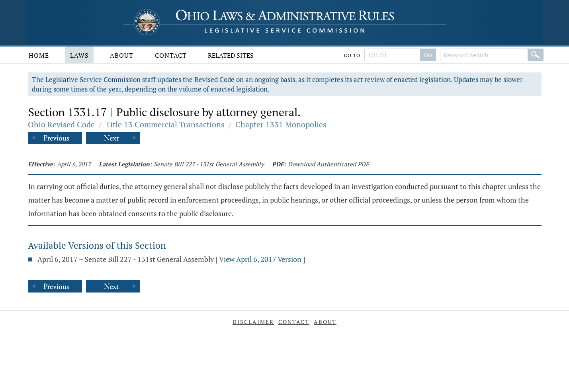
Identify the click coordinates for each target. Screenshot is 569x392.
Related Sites (231, 55)
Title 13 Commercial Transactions (165, 124)
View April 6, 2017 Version (260, 259)
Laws (79, 55)
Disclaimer (253, 322)
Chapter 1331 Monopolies (281, 124)
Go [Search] (428, 55)
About (122, 55)
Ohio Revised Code (61, 124)
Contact (171, 55)
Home (39, 55)
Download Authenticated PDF (328, 164)
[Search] (536, 55)
